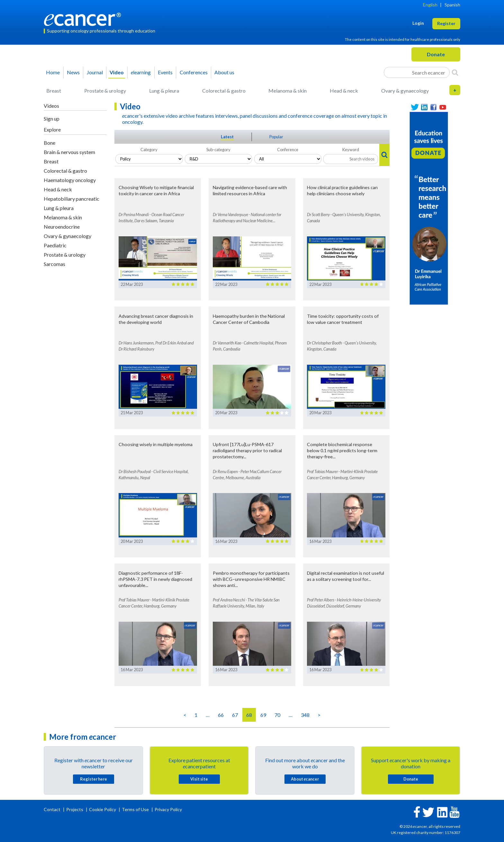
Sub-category (218, 150)
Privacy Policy (168, 809)
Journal (95, 72)
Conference (288, 150)
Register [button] (446, 23)
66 (221, 715)
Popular (276, 137)
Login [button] (418, 23)
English (430, 5)
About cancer (305, 779)
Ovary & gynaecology (405, 91)
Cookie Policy (103, 809)
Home (53, 72)
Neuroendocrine (62, 227)
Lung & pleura (164, 91)
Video (117, 72)
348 (305, 715)
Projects (75, 809)
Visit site (199, 779)
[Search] (455, 72)
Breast (54, 91)
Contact (53, 809)
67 (235, 715)
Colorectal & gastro (224, 91)
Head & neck (344, 91)
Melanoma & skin (288, 91)
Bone (50, 143)
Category (149, 150)
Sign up (52, 119)
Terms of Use (135, 809)
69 (263, 715)
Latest (227, 137)
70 (277, 715)
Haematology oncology (70, 180)
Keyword (351, 150)
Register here (94, 779)
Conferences (194, 72)
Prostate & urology (105, 91)
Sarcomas (54, 264)
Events (165, 72)
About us (224, 72)
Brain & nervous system (69, 152)
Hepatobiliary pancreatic (72, 199)
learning (141, 72)
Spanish (452, 5)
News (73, 72)
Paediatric (55, 245)
